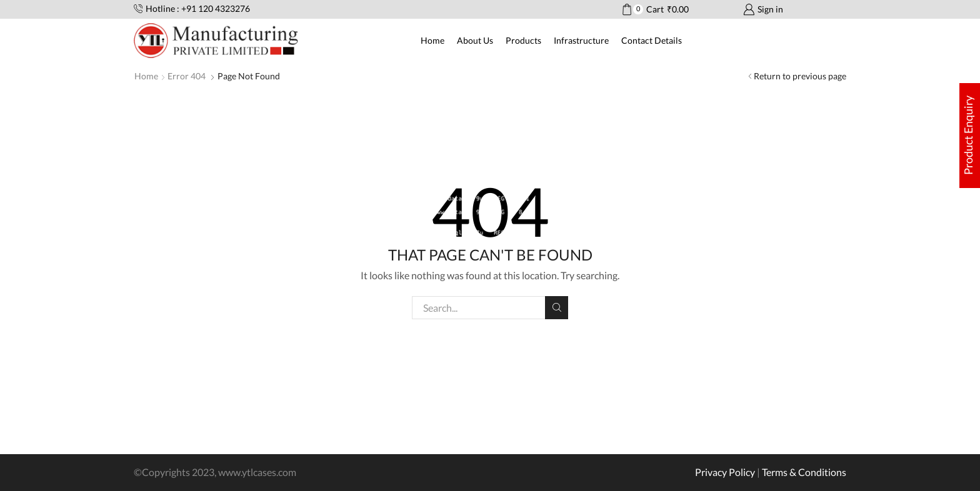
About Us (475, 40)
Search (557, 307)
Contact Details (652, 40)
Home (432, 40)
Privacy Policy (725, 472)
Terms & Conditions (804, 472)
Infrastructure (581, 40)
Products (523, 40)
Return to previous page (800, 76)
